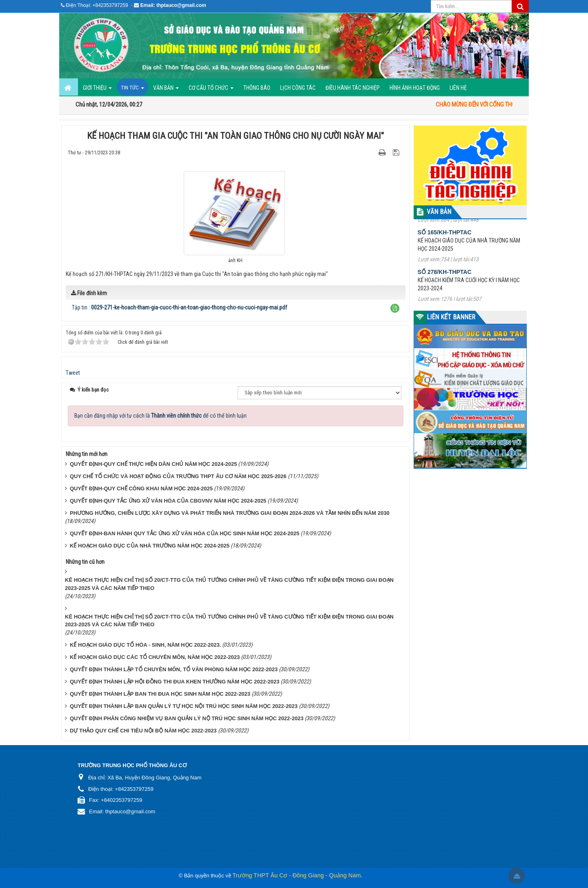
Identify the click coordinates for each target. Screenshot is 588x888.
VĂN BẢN (439, 212)
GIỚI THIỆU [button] (97, 90)
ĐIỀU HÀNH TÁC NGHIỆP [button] (353, 88)
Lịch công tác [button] (298, 88)
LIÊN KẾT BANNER (451, 317)
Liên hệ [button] (458, 88)
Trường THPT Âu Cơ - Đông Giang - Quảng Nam (296, 875)
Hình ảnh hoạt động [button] (415, 88)
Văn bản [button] (166, 90)
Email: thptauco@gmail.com (173, 5)
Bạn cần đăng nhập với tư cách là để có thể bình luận (160, 416)
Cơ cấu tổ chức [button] (211, 90)
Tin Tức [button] (133, 90)
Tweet (73, 373)
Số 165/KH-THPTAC (445, 241)
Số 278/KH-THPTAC (445, 280)
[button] (395, 308)
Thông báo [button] (257, 88)
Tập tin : (179, 307)
